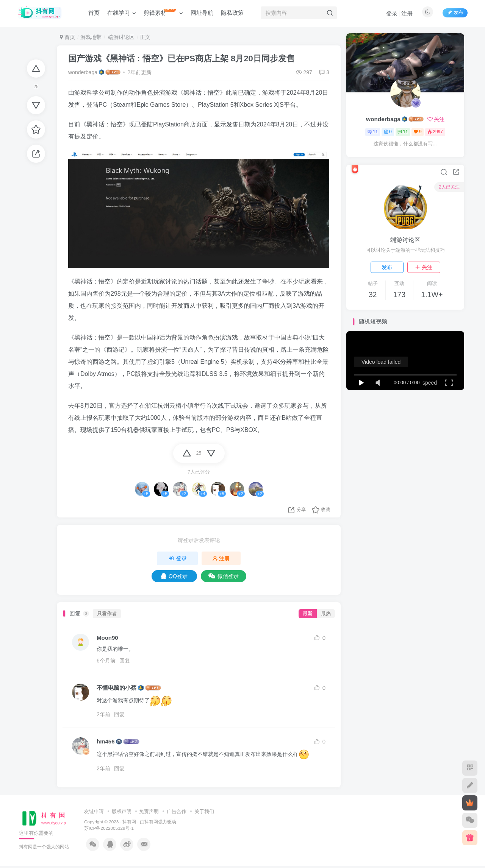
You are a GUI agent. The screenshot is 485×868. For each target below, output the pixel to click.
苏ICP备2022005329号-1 (109, 828)
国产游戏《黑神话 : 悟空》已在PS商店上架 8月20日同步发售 (181, 58)
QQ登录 (174, 576)
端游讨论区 (120, 37)
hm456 (106, 741)
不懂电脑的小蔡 (117, 688)
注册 (407, 13)
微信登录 (224, 576)
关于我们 (204, 811)
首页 (67, 37)
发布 (387, 267)
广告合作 (177, 811)
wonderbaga (83, 72)
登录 (392, 13)
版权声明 (122, 811)
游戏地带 (91, 37)
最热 (326, 614)
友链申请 (94, 811)
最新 (308, 614)
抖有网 (129, 822)
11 (373, 132)
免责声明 (149, 811)
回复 (125, 661)
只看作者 (107, 614)
